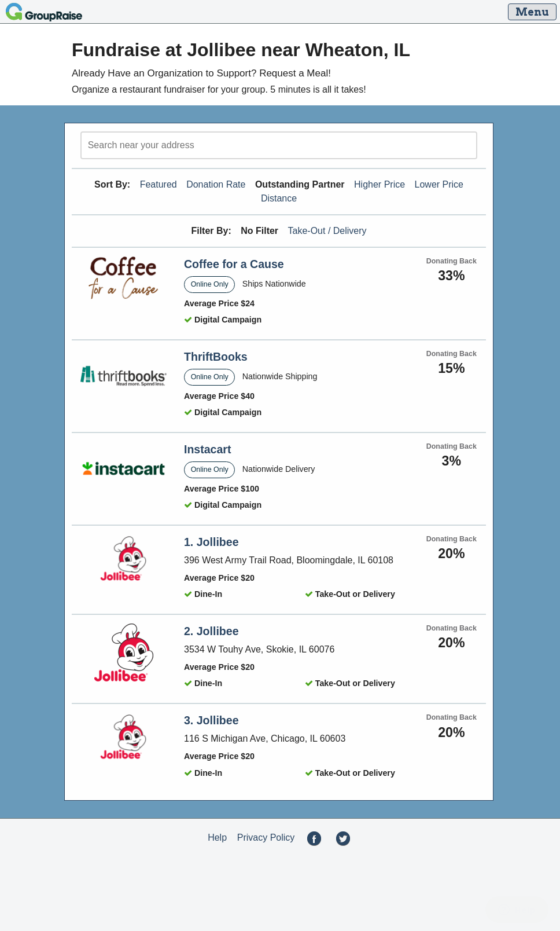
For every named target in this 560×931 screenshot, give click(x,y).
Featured (159, 184)
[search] (279, 145)
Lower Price (439, 184)
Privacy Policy (266, 837)
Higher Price (380, 184)
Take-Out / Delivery (327, 231)
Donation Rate (216, 184)
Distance (279, 198)
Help (217, 837)
